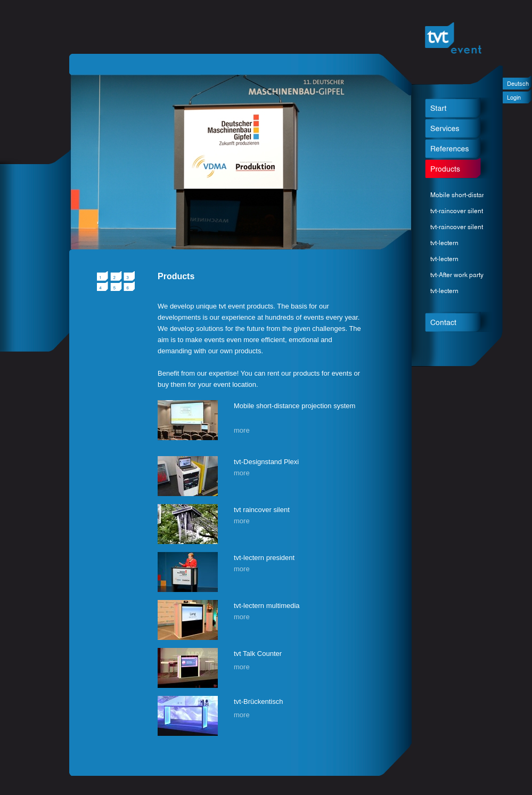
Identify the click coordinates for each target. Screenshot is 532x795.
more (242, 430)
